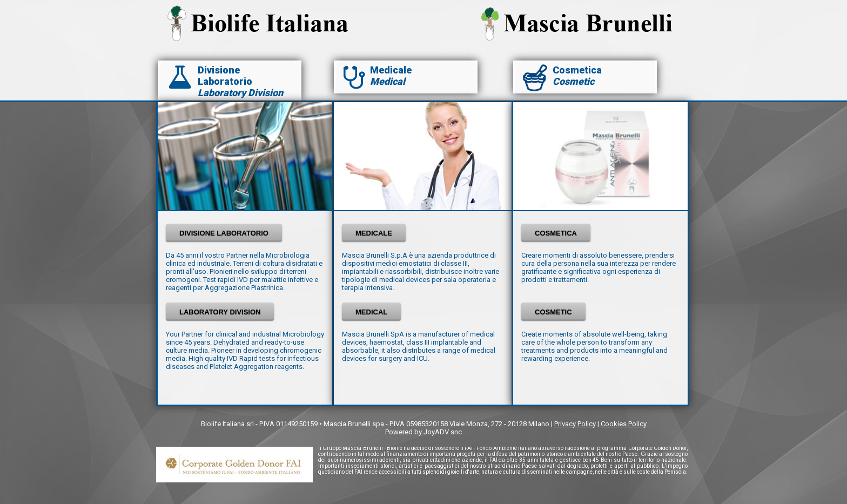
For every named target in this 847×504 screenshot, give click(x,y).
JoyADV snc (443, 432)
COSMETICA (556, 233)
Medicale (391, 70)
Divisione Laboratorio (225, 76)
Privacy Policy (575, 424)
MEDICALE (374, 233)
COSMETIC (553, 312)
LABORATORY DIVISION (220, 312)
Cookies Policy (624, 424)
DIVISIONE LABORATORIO (224, 233)
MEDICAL (371, 312)
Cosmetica (577, 70)
